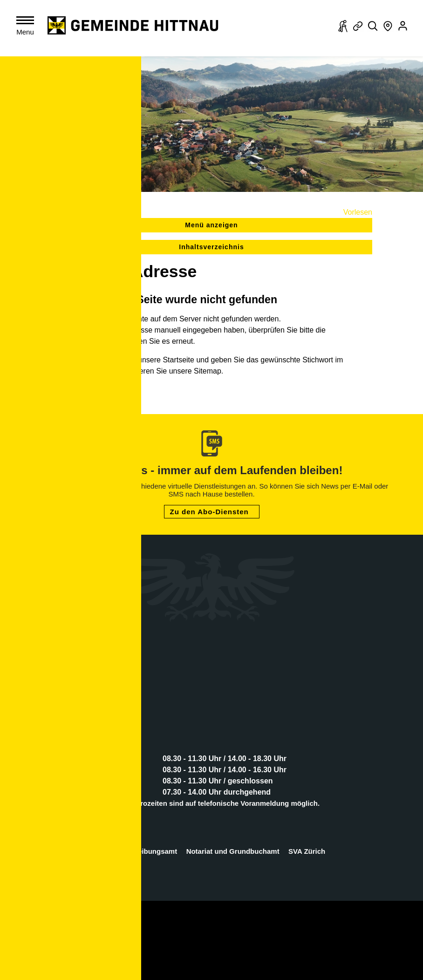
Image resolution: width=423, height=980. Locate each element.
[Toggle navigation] (27, 27)
